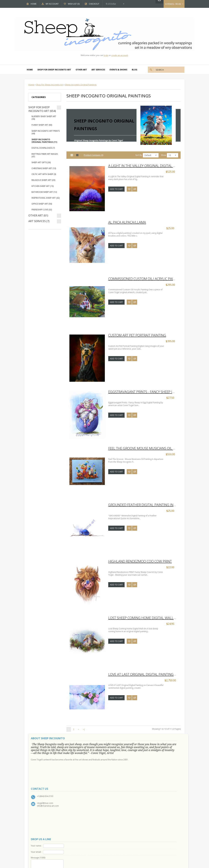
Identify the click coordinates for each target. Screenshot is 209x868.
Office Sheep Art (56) (42, 204)
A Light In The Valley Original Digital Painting (144, 166)
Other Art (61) (38, 215)
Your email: (114, 751)
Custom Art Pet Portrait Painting (137, 335)
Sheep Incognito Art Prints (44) (46, 132)
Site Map (76, 806)
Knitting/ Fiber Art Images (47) (45, 155)
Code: (129, 773)
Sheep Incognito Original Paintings (81, 85)
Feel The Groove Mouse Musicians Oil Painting (144, 448)
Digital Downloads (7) (43, 148)
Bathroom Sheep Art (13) (44, 192)
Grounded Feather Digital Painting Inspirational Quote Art (144, 505)
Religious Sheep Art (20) (43, 180)
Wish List (76, 832)
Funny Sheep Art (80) (42, 125)
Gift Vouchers (117, 802)
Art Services (98, 70)
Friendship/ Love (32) (42, 210)
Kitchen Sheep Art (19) (43, 186)
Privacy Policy (39, 810)
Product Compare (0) (93, 155)
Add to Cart (117, 189)
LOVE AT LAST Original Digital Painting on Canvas (144, 674)
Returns (75, 802)
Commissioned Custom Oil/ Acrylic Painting (144, 279)
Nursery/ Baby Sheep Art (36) (44, 118)
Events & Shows (118, 70)
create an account (120, 55)
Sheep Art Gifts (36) (41, 162)
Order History (78, 828)
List (72, 155)
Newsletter (77, 836)
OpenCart (95, 845)
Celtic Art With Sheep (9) (44, 174)
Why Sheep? (38, 802)
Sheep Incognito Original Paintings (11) (44, 141)
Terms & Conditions (42, 813)
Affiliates (115, 806)
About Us (37, 798)
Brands (114, 798)
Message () (116, 757)
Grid (77, 155)
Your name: (115, 745)
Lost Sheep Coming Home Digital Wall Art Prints (144, 618)
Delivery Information (42, 817)
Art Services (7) (39, 221)
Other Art (81, 70)
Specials (115, 810)
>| (84, 729)
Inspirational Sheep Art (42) (46, 198)
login (106, 55)
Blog (135, 70)
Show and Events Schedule (45, 806)
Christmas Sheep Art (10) (44, 168)
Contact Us (77, 798)
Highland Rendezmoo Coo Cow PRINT (140, 561)
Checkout (94, 4)
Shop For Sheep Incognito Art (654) (42, 109)
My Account (52, 4)
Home (34, 4)
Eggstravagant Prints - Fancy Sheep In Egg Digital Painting (144, 392)
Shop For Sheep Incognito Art (54, 70)
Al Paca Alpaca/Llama (127, 222)
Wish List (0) (74, 4)
